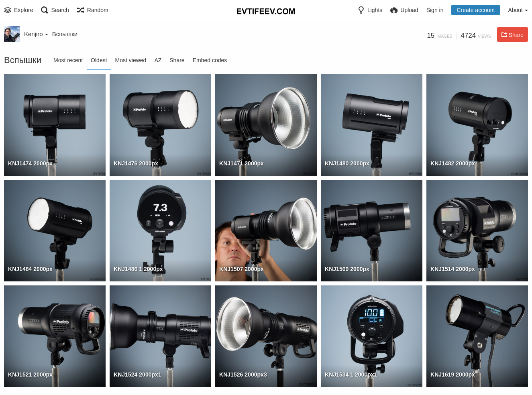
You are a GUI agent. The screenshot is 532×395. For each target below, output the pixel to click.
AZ (158, 60)
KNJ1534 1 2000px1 (351, 375)
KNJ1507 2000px (242, 269)
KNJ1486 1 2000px (138, 269)
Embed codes (210, 60)
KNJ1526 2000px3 (243, 375)
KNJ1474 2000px (30, 163)
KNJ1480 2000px (347, 163)
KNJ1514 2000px (453, 269)
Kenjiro (36, 34)
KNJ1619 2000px (453, 375)
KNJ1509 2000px (347, 269)
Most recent (68, 60)
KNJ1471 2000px (242, 163)
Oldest (99, 60)
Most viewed (131, 60)
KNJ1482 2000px (453, 163)
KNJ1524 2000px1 (138, 375)
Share (177, 60)
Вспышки (65, 34)
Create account (476, 10)
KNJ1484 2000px (30, 269)
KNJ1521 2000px (30, 375)
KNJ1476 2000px (136, 163)
